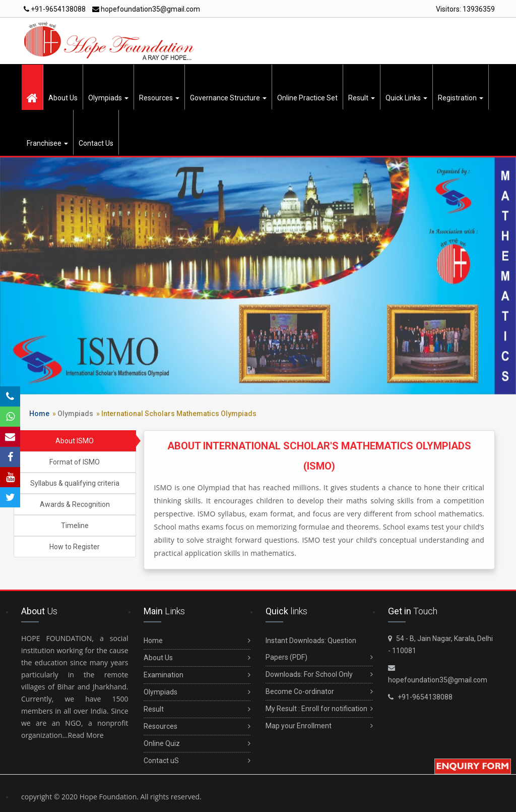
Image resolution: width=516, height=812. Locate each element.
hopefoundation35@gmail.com (146, 9)
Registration (461, 98)
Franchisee (47, 143)
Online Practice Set (307, 98)
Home (39, 414)
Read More (86, 735)
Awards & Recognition (75, 504)
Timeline (75, 526)
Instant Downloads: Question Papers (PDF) (319, 651)
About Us (63, 98)
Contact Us (96, 143)
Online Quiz (197, 744)
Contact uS (197, 761)
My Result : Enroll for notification (319, 709)
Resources (159, 98)
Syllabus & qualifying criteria (75, 483)
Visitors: (465, 9)
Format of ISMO (75, 462)
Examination (197, 675)
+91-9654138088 (55, 9)
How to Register (75, 547)
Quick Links (406, 98)
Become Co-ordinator (319, 692)
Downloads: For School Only (319, 675)
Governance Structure (228, 98)
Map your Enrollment (319, 726)
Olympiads (108, 98)
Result (362, 98)
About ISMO (75, 441)
